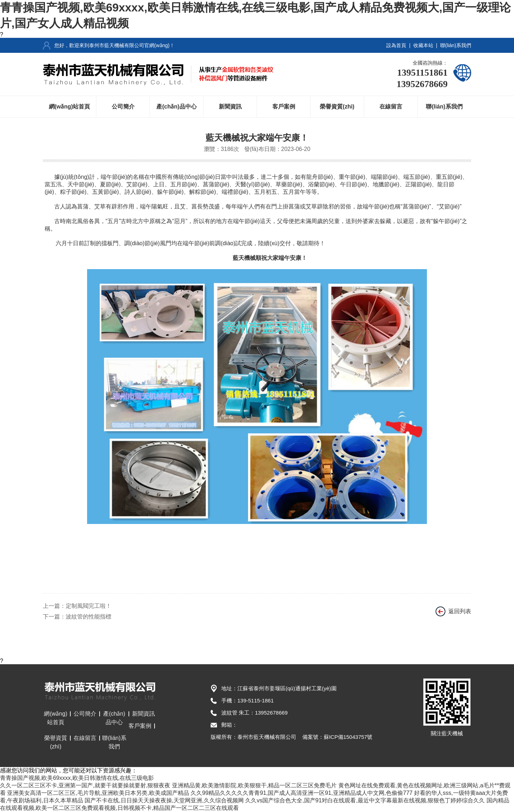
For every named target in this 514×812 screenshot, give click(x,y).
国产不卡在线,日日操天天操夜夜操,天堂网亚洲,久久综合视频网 (164, 800)
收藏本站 (423, 45)
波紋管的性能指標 (89, 617)
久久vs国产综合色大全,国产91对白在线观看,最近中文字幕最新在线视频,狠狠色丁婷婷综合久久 (365, 800)
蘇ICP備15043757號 (348, 737)
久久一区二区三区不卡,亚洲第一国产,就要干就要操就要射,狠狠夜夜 (85, 785)
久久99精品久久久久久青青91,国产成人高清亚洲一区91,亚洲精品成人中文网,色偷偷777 (301, 793)
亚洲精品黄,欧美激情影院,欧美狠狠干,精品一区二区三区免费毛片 (254, 785)
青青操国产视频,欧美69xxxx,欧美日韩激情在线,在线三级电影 (77, 778)
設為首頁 (396, 45)
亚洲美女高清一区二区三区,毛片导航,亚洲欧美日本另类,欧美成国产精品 (98, 793)
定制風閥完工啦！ (89, 606)
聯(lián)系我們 (456, 45)
